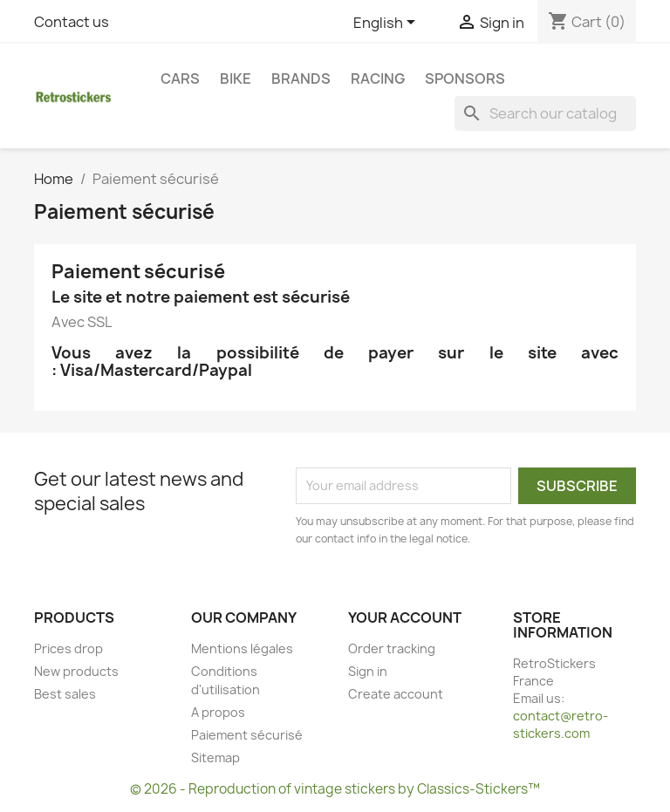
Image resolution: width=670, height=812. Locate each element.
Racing (378, 78)
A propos (218, 712)
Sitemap (215, 757)
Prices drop (68, 648)
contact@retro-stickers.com (561, 724)
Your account (405, 618)
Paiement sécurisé (247, 735)
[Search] (545, 113)
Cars (180, 78)
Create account (396, 694)
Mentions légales (242, 648)
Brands (301, 78)
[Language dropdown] (387, 24)
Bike (236, 78)
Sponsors (465, 78)
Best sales (65, 694)
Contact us (72, 22)
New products (76, 671)
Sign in (368, 671)
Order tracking (392, 648)
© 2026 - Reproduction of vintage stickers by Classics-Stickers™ (335, 789)
